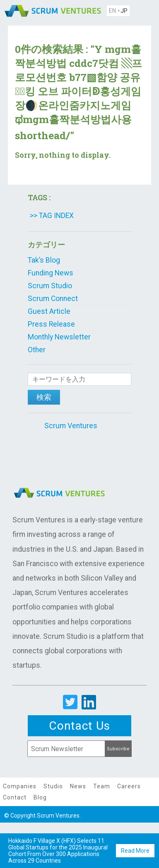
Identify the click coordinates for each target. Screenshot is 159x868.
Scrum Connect (53, 299)
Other (37, 350)
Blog (40, 797)
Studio (53, 786)
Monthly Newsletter (59, 337)
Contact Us (79, 726)
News (78, 786)
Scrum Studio (50, 286)
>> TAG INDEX (52, 216)
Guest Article (49, 311)
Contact (15, 797)
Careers (129, 786)
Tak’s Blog (44, 260)
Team (102, 786)
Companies (20, 786)
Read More (135, 851)
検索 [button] (44, 397)
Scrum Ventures (71, 426)
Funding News (51, 273)
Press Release (51, 324)
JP (124, 11)
